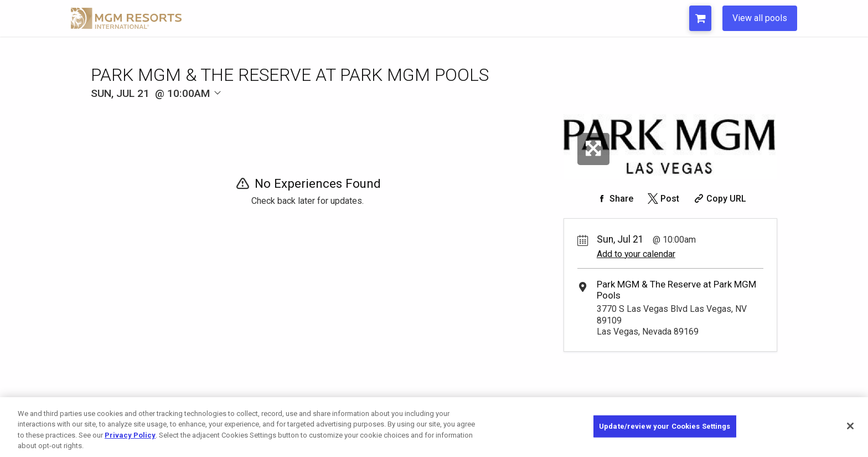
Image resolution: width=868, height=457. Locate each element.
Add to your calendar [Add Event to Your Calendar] (636, 254)
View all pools (760, 18)
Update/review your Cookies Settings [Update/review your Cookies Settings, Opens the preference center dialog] (665, 426)
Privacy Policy (130, 435)
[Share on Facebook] (614, 199)
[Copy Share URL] (719, 199)
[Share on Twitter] (662, 199)
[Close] (850, 426)
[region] (434, 427)
